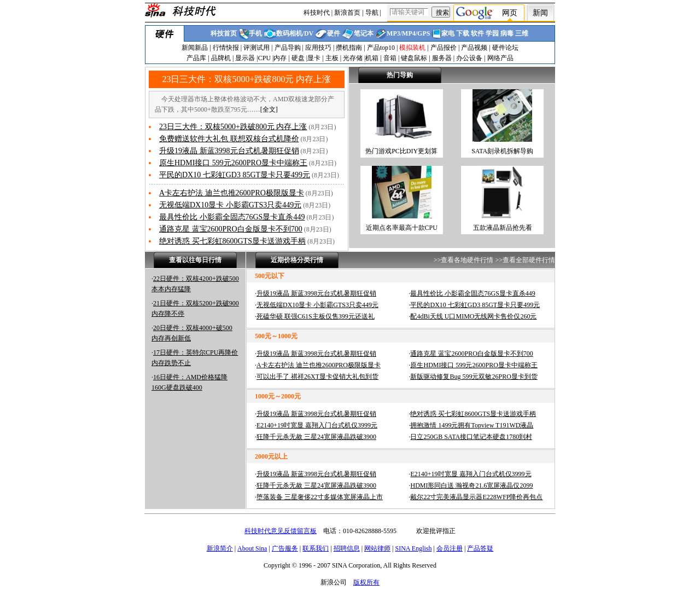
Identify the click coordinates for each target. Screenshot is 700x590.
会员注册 (450, 548)
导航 (372, 13)
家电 (448, 33)
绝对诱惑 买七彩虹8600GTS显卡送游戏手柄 (232, 241)
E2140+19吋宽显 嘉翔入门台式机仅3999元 (317, 425)
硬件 (334, 33)
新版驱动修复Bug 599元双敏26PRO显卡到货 (474, 377)
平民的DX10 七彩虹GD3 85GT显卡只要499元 (235, 175)
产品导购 (288, 48)
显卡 (314, 58)
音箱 (390, 58)
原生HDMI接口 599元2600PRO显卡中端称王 (233, 163)
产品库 (196, 58)
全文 (269, 109)
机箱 (372, 58)
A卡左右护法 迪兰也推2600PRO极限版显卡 (232, 193)
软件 (477, 33)
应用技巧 (318, 48)
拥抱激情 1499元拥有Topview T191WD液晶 (472, 425)
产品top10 (381, 48)
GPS (424, 33)
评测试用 (256, 48)
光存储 (353, 58)
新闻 (540, 13)
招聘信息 (347, 548)
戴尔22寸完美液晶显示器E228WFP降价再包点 (476, 497)
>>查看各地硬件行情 (464, 260)
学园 (492, 33)
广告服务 (285, 548)
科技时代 (317, 13)
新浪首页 (347, 13)
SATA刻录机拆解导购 (502, 151)
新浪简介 (220, 548)
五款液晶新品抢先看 (503, 228)
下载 (463, 33)
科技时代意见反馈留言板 (281, 531)
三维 (522, 33)
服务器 (442, 58)
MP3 (393, 33)
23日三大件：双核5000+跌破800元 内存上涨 (246, 79)
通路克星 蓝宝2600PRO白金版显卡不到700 (231, 229)
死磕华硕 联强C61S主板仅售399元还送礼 (316, 316)
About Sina (252, 548)
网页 (510, 13)
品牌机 (221, 58)
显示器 (245, 58)
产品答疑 (480, 548)
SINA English (413, 548)
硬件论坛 (505, 48)
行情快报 (226, 48)
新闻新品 (195, 48)
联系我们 (316, 548)
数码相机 (289, 33)
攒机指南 (349, 48)
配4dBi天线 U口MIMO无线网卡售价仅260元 (473, 316)
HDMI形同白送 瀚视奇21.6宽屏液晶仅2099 (471, 485)
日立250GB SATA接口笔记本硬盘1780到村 (471, 437)
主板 (332, 58)
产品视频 (474, 48)
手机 (255, 33)
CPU (264, 58)
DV (309, 33)
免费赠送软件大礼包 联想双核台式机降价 (229, 139)
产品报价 (444, 48)
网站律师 (377, 548)
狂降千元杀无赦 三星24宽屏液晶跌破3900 (316, 437)
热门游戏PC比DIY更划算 (401, 151)
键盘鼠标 (414, 58)
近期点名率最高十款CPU (402, 228)
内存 (280, 58)
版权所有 (366, 582)
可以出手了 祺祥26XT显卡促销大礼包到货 (317, 377)
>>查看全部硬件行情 (525, 260)
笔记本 (364, 33)
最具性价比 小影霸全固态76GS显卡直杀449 (232, 217)
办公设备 (469, 58)
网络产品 (500, 58)
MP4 (409, 33)
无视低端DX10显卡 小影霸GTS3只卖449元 (230, 205)
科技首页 (224, 33)
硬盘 (298, 58)
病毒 (507, 33)
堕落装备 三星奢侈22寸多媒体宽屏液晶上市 (320, 497)
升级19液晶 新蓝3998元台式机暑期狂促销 (229, 151)
